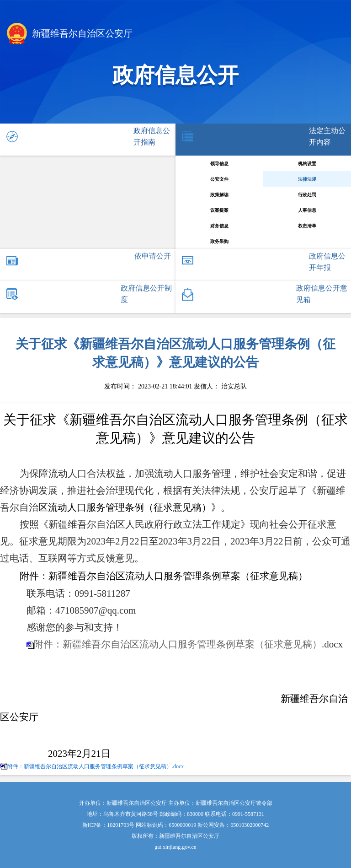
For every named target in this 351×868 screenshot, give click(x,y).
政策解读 (219, 195)
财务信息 (219, 226)
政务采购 (219, 241)
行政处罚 (307, 195)
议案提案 (219, 210)
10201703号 (121, 825)
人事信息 (307, 210)
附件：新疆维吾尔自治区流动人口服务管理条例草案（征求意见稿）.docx (96, 766)
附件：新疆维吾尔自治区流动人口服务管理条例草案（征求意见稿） (178, 644)
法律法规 (307, 179)
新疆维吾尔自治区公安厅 (70, 35)
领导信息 (219, 164)
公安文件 (219, 179)
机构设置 (307, 164)
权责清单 (307, 226)
